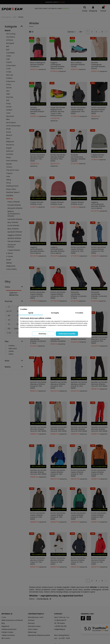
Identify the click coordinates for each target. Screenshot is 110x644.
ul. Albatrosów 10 (60, 620)
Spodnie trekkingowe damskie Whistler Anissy (37, 111)
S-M (9, 333)
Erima (9, 84)
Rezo (8, 138)
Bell (8, 46)
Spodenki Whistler (15, 232)
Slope (8, 157)
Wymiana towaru (34, 626)
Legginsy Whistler (15, 235)
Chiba (9, 56)
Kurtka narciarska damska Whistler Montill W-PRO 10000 (99, 111)
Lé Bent (9, 110)
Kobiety (12, 346)
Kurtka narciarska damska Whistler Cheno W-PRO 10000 (37, 561)
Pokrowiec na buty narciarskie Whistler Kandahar (58, 339)
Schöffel (10, 154)
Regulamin (5, 626)
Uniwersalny (18, 330)
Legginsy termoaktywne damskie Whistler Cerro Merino (98, 205)
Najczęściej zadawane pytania (39, 635)
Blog (3, 623)
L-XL (18, 333)
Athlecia (10, 40)
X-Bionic (10, 253)
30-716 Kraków (60, 623)
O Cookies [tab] (79, 313)
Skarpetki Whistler (15, 208)
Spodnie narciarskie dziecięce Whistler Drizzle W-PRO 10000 (99, 340)
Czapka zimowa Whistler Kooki (98, 156)
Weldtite (10, 196)
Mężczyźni (13, 348)
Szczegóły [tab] (55, 313)
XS (18, 311)
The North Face (13, 170)
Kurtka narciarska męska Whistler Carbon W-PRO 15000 (78, 250)
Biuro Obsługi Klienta (62, 635)
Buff (8, 50)
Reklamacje (32, 632)
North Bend (11, 123)
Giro (8, 91)
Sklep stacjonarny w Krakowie (12, 620)
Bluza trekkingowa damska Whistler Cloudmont (38, 65)
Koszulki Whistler (14, 205)
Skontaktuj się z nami (36, 617)
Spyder (9, 164)
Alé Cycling (11, 34)
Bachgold (10, 43)
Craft (8, 69)
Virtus (9, 183)
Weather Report (13, 192)
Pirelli (8, 129)
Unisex (11, 351)
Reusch (9, 135)
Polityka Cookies (7, 632)
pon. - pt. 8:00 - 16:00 (62, 638)
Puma (9, 132)
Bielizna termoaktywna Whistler (14, 214)
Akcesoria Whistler (12, 246)
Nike (8, 119)
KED (8, 100)
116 (9, 316)
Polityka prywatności (9, 629)
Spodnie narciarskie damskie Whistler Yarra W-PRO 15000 (99, 384)
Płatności (31, 623)
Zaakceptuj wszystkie (67, 334)
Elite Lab (10, 75)
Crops (9, 72)
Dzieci (11, 354)
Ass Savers (11, 37)
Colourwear (11, 65)
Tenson (9, 167)
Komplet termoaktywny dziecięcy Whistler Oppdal (78, 158)
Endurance (11, 81)
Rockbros (10, 145)
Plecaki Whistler (14, 241)
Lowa (8, 113)
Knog (8, 103)
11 (9, 307)
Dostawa (31, 620)
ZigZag (9, 263)
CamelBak (10, 53)
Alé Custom (6, 638)
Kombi (9, 107)
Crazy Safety (11, 269)
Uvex (8, 176)
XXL (18, 324)
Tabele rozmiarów (8, 635)
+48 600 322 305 (60, 626)
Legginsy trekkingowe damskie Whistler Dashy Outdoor (58, 66)
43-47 (9, 311)
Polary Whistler (14, 202)
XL (9, 324)
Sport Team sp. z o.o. (62, 617)
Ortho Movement (13, 126)
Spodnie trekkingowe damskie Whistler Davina (98, 66)
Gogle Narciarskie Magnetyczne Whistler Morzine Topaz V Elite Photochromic (58, 112)
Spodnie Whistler (14, 238)
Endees (9, 78)
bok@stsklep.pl (60, 629)
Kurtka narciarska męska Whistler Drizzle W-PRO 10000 (58, 473)
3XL (9, 329)
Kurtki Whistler (13, 226)
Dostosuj (43, 334)
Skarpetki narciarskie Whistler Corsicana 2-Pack (79, 295)
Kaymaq (10, 97)
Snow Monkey (12, 161)
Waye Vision (11, 189)
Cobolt (9, 62)
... (36, 599)
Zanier (9, 260)
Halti (8, 94)
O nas (4, 617)
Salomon (10, 151)
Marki (8, 31)
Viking (9, 180)
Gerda (9, 88)
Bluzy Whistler (13, 229)
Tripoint (9, 173)
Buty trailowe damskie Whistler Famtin (78, 65)
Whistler (10, 199)
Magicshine (11, 266)
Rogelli (9, 148)
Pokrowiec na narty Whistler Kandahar (79, 338)
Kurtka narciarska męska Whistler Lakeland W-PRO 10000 (78, 111)
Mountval (10, 116)
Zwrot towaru (33, 629)
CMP (8, 59)
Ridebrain (10, 142)
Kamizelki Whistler (15, 219)
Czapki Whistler (14, 250)
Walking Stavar (12, 186)
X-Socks (10, 256)
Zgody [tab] (31, 313)
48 (81, 32)
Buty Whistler (13, 222)
